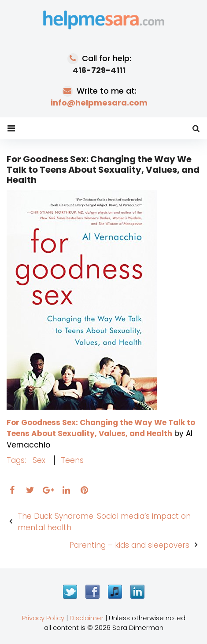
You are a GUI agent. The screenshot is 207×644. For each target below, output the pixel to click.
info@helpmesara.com (99, 103)
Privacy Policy (43, 618)
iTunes (115, 592)
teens (72, 460)
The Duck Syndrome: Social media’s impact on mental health (104, 522)
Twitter (70, 592)
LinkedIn (137, 592)
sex (39, 460)
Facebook (92, 592)
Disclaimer (87, 618)
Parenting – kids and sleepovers (129, 545)
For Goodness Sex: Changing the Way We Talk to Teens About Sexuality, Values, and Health (101, 428)
